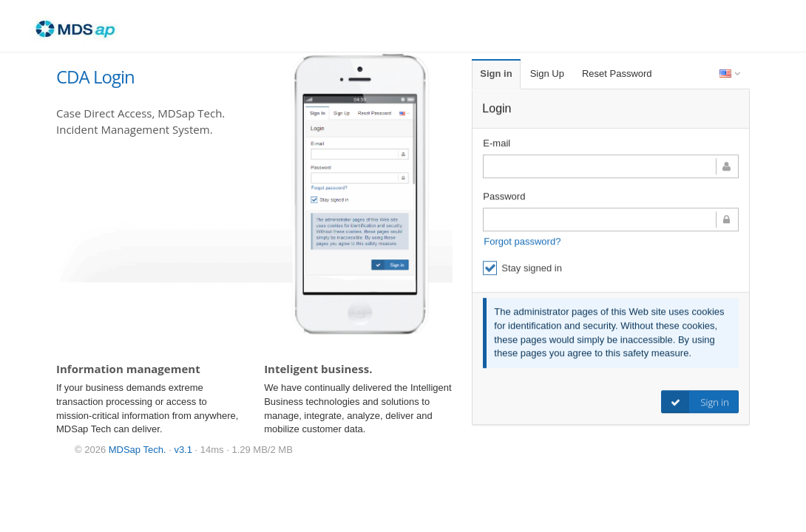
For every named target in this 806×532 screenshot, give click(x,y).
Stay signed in (522, 269)
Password (504, 197)
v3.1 (183, 450)
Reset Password (617, 74)
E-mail (497, 144)
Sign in (496, 74)
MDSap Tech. (138, 450)
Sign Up (547, 74)
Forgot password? (522, 242)
